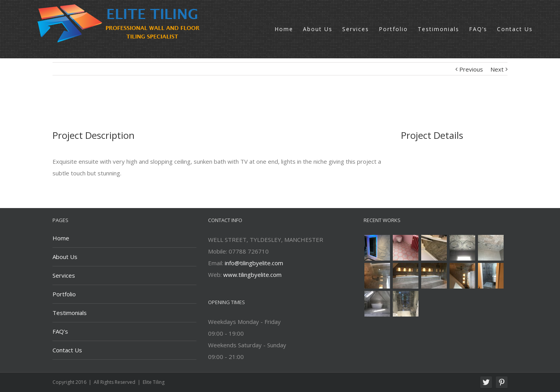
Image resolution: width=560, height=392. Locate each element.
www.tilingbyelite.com (252, 275)
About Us (65, 257)
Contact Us (67, 350)
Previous (471, 69)
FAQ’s (60, 331)
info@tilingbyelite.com (254, 263)
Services (64, 275)
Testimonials (70, 313)
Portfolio (64, 294)
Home (61, 238)
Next (497, 69)
